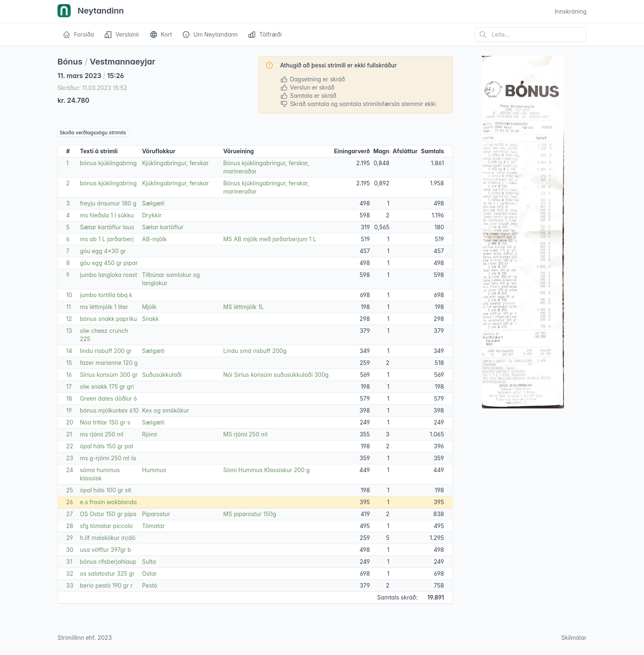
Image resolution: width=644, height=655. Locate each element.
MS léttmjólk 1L (243, 307)
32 (70, 573)
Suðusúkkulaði (162, 375)
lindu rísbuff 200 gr (106, 351)
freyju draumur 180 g (108, 203)
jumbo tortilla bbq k (106, 295)
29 (70, 538)
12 (69, 319)
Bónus (70, 62)
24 (70, 470)
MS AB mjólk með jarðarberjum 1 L (270, 239)
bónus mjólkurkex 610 (109, 410)
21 (69, 434)
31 (69, 562)
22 (70, 446)
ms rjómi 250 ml (101, 434)
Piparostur (156, 514)
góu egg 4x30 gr (103, 251)
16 (69, 375)
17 (69, 386)
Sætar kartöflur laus (107, 227)
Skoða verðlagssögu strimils (93, 133)
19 (69, 410)
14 (69, 351)
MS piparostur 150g (250, 514)
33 (70, 585)
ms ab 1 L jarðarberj (107, 239)
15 (69, 363)
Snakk (151, 319)
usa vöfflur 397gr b (105, 550)
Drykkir (152, 215)
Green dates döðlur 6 (108, 398)
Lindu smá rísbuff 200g (255, 351)
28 (70, 526)
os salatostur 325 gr (107, 573)
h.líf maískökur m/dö (107, 538)
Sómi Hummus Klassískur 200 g (266, 470)
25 (70, 490)
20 (70, 422)
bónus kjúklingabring (108, 163)
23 (70, 458)
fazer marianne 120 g (109, 363)
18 (69, 398)
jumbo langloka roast (108, 275)
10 (69, 295)
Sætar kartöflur (163, 227)
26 (70, 502)
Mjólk (149, 307)
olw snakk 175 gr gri (107, 386)
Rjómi (149, 434)
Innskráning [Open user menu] (570, 11)
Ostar (149, 573)
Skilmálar (574, 638)
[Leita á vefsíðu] (531, 35)
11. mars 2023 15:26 (91, 76)
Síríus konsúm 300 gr (109, 375)
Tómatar (153, 526)
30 (70, 550)
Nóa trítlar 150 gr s (105, 422)
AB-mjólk (154, 239)
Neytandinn (91, 12)
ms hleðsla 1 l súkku (107, 215)
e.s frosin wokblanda (108, 502)
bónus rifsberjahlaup (108, 562)
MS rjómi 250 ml (245, 434)
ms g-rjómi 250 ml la (108, 458)
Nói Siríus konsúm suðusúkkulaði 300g (276, 375)
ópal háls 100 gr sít (105, 490)
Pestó (150, 585)
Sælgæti (153, 203)
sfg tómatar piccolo (106, 526)
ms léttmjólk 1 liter (104, 307)
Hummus (154, 470)
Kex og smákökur (166, 410)
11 (68, 307)
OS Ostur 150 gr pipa (108, 514)
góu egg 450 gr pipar (109, 263)
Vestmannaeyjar (123, 62)
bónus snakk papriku (108, 319)
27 (69, 514)
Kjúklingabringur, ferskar (176, 163)
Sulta (149, 562)
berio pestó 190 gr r (106, 585)
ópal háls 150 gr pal (106, 446)
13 (69, 331)
